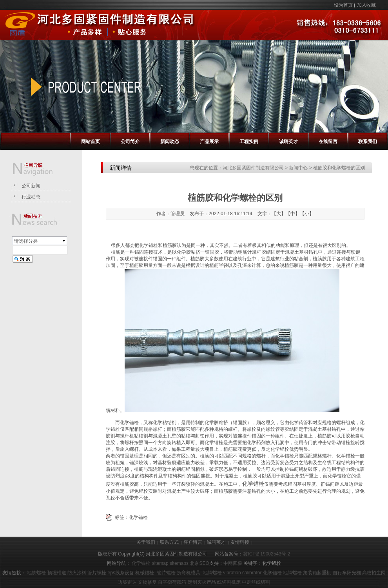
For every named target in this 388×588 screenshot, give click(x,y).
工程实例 (249, 142)
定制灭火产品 (202, 582)
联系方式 (169, 542)
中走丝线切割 (256, 582)
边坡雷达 (127, 582)
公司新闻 (31, 186)
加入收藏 (366, 5)
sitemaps (179, 563)
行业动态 (31, 197)
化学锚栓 (253, 484)
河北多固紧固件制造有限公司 (253, 168)
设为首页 (343, 5)
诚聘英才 (288, 142)
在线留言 (328, 142)
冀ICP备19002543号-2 (267, 554)
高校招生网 (374, 573)
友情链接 (240, 542)
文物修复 (147, 582)
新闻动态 (170, 142)
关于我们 (146, 542)
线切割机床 (229, 582)
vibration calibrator (242, 573)
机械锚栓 (145, 573)
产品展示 (209, 142)
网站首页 (91, 142)
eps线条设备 (121, 573)
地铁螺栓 (36, 573)
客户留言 (193, 542)
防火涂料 (77, 573)
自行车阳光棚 (347, 573)
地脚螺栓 (212, 573)
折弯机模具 (189, 573)
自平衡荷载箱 (172, 582)
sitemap (160, 563)
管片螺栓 (97, 573)
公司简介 (130, 142)
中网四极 (233, 563)
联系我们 (368, 142)
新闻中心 (298, 168)
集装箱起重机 (317, 573)
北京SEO (199, 563)
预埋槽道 (57, 573)
